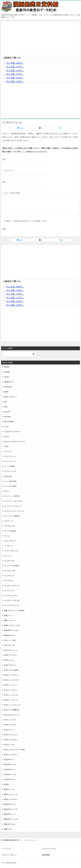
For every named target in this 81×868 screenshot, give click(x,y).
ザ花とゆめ (8, 476)
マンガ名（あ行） (15, 63)
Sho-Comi (7, 417)
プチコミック (9, 521)
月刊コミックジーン (11, 685)
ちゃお (6, 427)
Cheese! (7, 372)
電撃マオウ (8, 829)
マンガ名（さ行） (15, 70)
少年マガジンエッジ (11, 650)
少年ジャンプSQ (10, 640)
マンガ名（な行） (15, 78)
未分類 (6, 784)
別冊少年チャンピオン (12, 630)
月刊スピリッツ (9, 730)
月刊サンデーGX (10, 725)
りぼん (6, 446)
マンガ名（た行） (15, 74)
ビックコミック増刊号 (12, 496)
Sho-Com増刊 (9, 422)
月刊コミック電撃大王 (12, 710)
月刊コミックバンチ (11, 695)
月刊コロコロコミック (12, 715)
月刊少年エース (9, 760)
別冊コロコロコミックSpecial (14, 610)
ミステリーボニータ (11, 551)
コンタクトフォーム (49, 849)
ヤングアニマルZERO (12, 566)
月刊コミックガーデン (12, 680)
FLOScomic (8, 387)
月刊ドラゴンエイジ (11, 735)
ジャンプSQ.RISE (10, 481)
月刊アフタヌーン (10, 665)
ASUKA (7, 367)
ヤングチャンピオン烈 (12, 600)
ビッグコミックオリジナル (13, 501)
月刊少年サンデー (10, 770)
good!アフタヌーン (11, 397)
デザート (7, 491)
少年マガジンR (9, 645)
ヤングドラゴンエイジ (12, 605)
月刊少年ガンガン (10, 764)
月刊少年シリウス (10, 774)
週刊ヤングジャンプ (11, 794)
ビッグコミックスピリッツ (13, 506)
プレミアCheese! (10, 531)
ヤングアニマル (9, 561)
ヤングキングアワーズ (12, 586)
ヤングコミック (9, 591)
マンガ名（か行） (15, 67)
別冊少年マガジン (10, 635)
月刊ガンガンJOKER (11, 670)
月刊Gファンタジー (11, 655)
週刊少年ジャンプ (10, 814)
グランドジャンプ (10, 461)
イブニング (8, 451)
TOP (11, 840)
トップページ (6, 849)
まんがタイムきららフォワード (15, 441)
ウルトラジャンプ (10, 456)
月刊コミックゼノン (11, 690)
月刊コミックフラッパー (12, 705)
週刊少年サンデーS (11, 809)
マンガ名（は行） (15, 81)
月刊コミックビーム (11, 700)
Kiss (6, 402)
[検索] (19, 354)
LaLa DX (7, 412)
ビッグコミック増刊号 (12, 516)
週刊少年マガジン (10, 824)
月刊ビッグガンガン (11, 740)
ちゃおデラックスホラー (12, 432)
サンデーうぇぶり (10, 471)
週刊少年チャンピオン (12, 819)
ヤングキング (9, 581)
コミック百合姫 (9, 466)
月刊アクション (9, 660)
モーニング (8, 556)
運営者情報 (46, 855)
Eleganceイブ (9, 382)
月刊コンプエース (10, 720)
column (7, 377)
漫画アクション (9, 789)
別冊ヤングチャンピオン (12, 625)
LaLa (6, 407)
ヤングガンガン (9, 576)
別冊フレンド (9, 615)
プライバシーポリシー (9, 855)
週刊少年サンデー (10, 804)
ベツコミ (7, 536)
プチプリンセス (9, 526)
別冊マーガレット (10, 620)
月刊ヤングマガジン (11, 755)
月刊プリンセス (9, 745)
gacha (6, 392)
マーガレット (9, 546)
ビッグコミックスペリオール (14, 511)
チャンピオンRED (10, 486)
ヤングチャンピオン (11, 596)
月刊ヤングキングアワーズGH (14, 750)
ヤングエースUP (10, 571)
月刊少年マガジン (10, 779)
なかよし (7, 436)
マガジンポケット (10, 541)
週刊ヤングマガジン (11, 799)
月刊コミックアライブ (12, 675)
